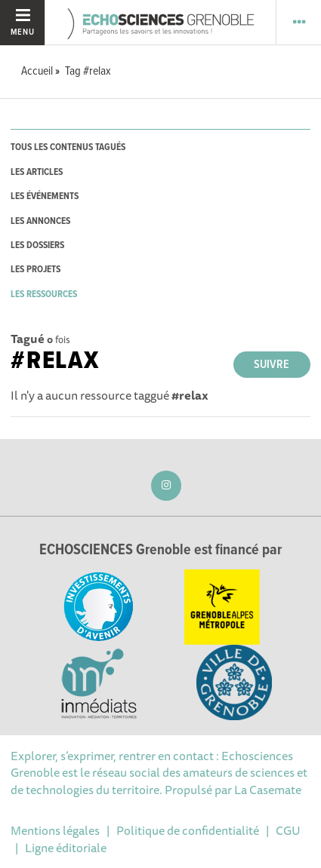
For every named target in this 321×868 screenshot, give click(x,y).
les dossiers (37, 245)
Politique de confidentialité (188, 830)
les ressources (44, 294)
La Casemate (268, 790)
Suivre (272, 365)
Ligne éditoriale (66, 848)
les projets (35, 270)
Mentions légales (55, 830)
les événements (45, 196)
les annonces (40, 221)
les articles (37, 172)
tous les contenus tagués (68, 147)
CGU (288, 830)
